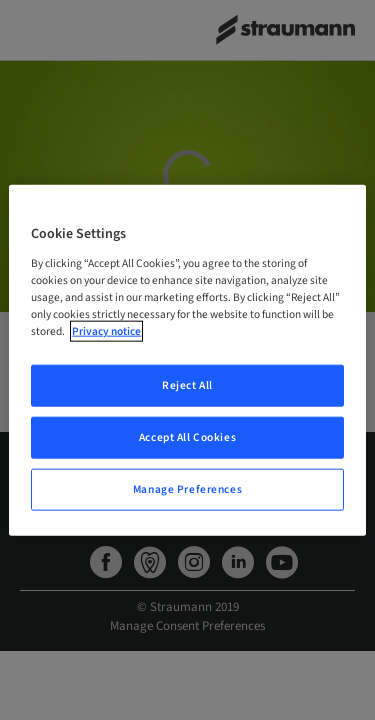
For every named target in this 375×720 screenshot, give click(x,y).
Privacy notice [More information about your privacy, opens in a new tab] (106, 331)
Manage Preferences (187, 488)
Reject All (187, 385)
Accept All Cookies (187, 436)
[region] (187, 360)
